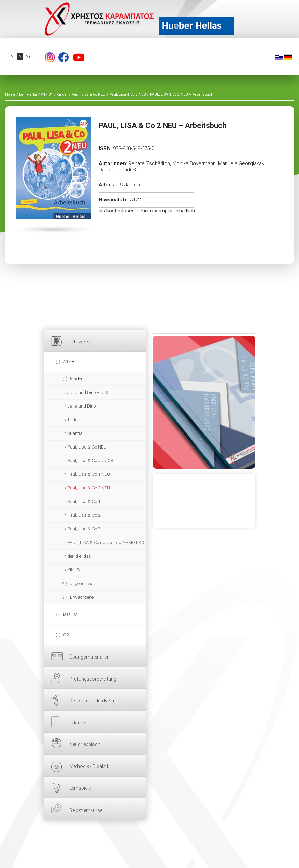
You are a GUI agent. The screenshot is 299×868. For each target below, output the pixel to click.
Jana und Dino (81, 406)
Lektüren (78, 723)
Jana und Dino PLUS (87, 392)
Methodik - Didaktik (89, 766)
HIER (204, 402)
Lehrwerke (80, 342)
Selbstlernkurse (86, 810)
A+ (28, 57)
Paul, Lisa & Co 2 (84, 515)
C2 (66, 635)
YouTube (79, 57)
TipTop (74, 420)
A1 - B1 (70, 362)
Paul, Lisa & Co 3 (84, 529)
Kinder (76, 379)
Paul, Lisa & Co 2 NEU (89, 488)
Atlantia (75, 433)
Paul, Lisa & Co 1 (84, 502)
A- (12, 57)
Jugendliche (82, 584)
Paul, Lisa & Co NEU (87, 447)
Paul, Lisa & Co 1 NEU (89, 474)
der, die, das (79, 556)
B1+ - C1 (71, 614)
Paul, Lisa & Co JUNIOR (90, 461)
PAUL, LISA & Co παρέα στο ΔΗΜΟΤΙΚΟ (106, 543)
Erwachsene (82, 597)
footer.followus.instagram (50, 57)
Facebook (63, 57)
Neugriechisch (85, 744)
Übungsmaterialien (89, 657)
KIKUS (73, 570)
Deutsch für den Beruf (92, 701)
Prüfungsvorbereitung (93, 679)
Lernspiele (80, 788)
